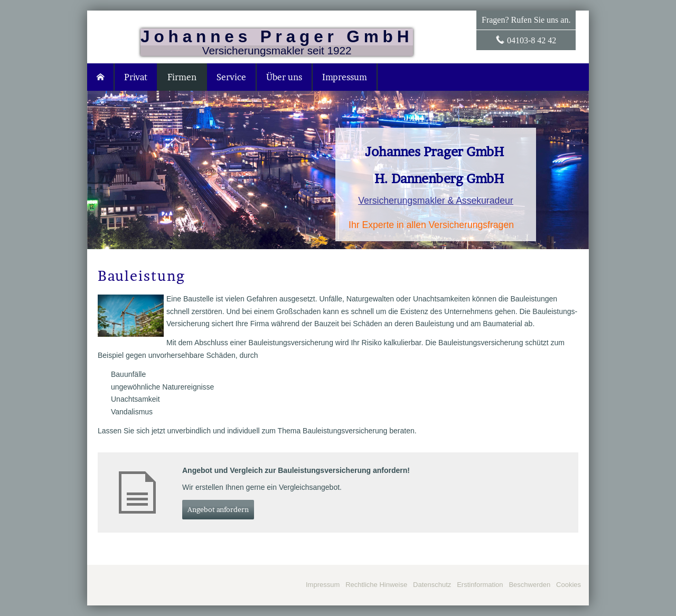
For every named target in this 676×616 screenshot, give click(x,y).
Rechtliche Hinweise (376, 585)
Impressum (323, 585)
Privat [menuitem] (136, 77)
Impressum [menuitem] (345, 77)
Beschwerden (529, 585)
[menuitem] (101, 77)
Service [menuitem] (231, 77)
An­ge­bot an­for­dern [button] (218, 509)
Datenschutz (432, 585)
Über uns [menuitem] (284, 77)
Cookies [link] (569, 585)
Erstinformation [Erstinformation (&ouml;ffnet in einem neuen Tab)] (480, 585)
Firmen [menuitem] (182, 77)
